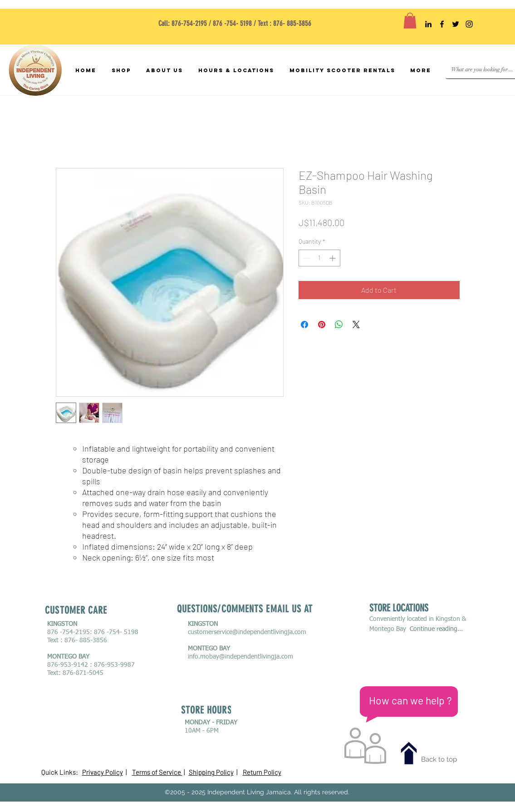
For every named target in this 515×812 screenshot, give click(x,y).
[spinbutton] (319, 258)
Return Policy (262, 772)
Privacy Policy (103, 772)
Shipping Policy (211, 772)
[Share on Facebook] (304, 325)
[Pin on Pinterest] (322, 325)
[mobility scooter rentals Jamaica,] (428, 24)
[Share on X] (356, 325)
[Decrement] (306, 258)
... (460, 629)
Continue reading (434, 629)
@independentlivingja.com (269, 632)
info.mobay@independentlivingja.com (240, 657)
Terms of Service (157, 772)
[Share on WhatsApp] (339, 325)
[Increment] (333, 258)
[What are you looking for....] (483, 70)
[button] (410, 21)
